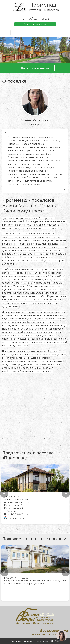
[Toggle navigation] (7, 33)
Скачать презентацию (35, 68)
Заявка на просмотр (35, 24)
